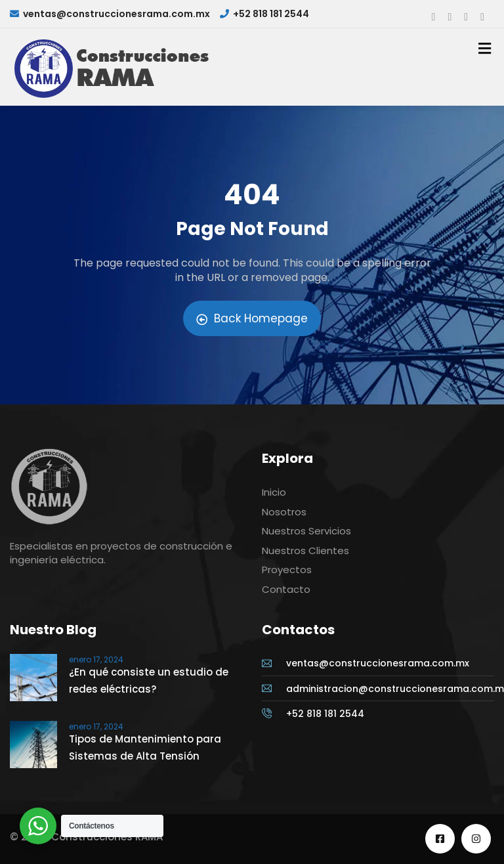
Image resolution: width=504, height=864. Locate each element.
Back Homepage (252, 318)
